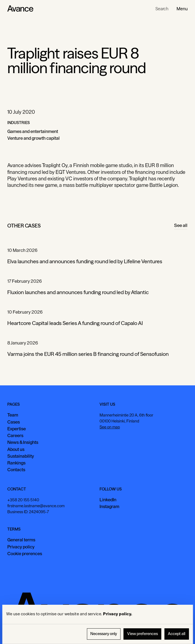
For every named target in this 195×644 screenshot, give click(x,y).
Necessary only (104, 634)
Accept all (177, 634)
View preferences (143, 634)
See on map (110, 427)
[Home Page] (20, 9)
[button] (182, 9)
